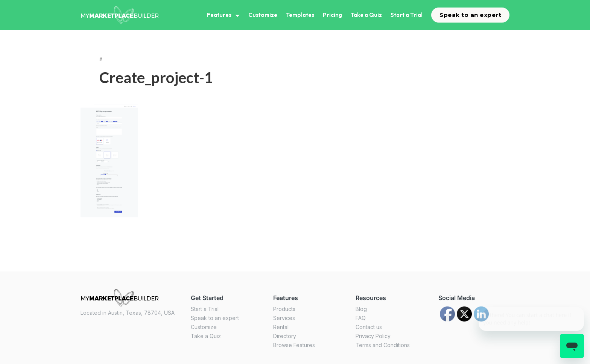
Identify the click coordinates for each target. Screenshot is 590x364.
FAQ (361, 318)
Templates (300, 15)
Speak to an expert (470, 15)
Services (284, 318)
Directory (285, 336)
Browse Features (294, 345)
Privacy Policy (373, 336)
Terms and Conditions (383, 345)
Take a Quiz (366, 15)
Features (219, 15)
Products (284, 309)
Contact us (369, 327)
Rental (281, 327)
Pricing (332, 15)
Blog (361, 309)
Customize (263, 15)
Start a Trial (407, 15)
